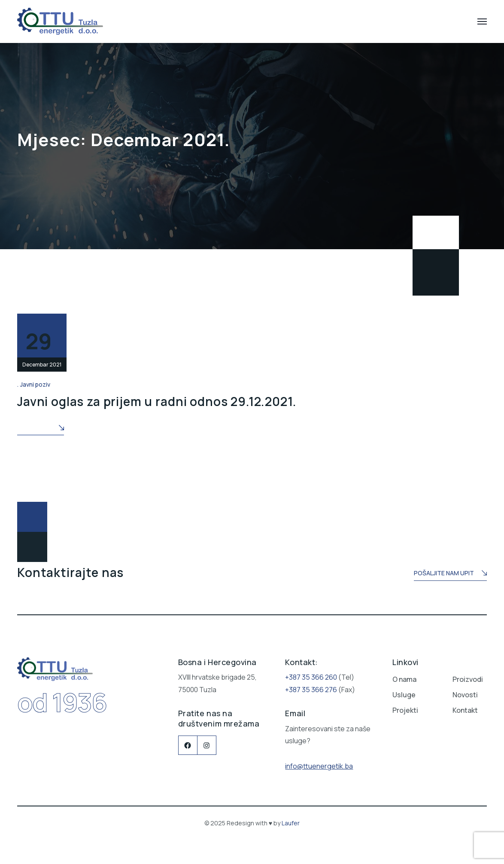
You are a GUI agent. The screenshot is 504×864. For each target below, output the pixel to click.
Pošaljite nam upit (450, 572)
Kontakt (465, 708)
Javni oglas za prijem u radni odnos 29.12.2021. (157, 400)
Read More (41, 426)
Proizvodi (468, 678)
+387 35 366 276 (311, 687)
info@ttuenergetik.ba (319, 764)
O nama (404, 678)
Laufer (291, 821)
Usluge (404, 693)
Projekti (405, 708)
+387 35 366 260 (311, 675)
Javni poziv (35, 384)
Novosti (465, 693)
